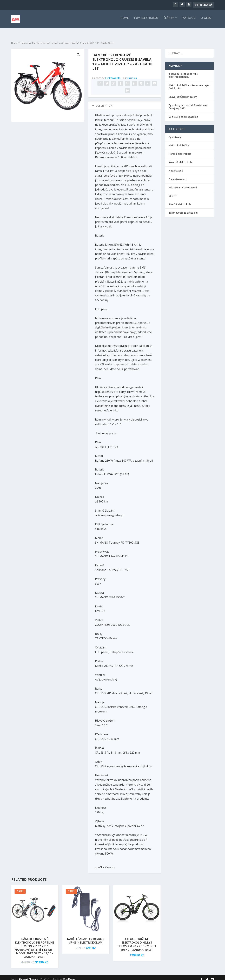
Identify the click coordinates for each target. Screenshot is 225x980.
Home (125, 20)
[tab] (125, 103)
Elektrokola (24, 40)
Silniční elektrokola (180, 201)
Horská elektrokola (180, 151)
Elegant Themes (28, 976)
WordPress (69, 976)
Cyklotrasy (175, 134)
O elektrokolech (178, 176)
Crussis (132, 75)
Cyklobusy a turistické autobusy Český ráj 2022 (188, 104)
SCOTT (173, 193)
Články (169, 20)
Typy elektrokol (146, 20)
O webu (206, 20)
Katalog (189, 20)
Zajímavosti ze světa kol (183, 210)
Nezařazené (176, 167)
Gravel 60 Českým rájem (183, 94)
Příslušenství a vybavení (183, 184)
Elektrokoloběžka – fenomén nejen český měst (189, 84)
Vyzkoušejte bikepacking (184, 114)
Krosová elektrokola (181, 159)
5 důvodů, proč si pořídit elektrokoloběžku (183, 72)
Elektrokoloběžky (179, 142)
